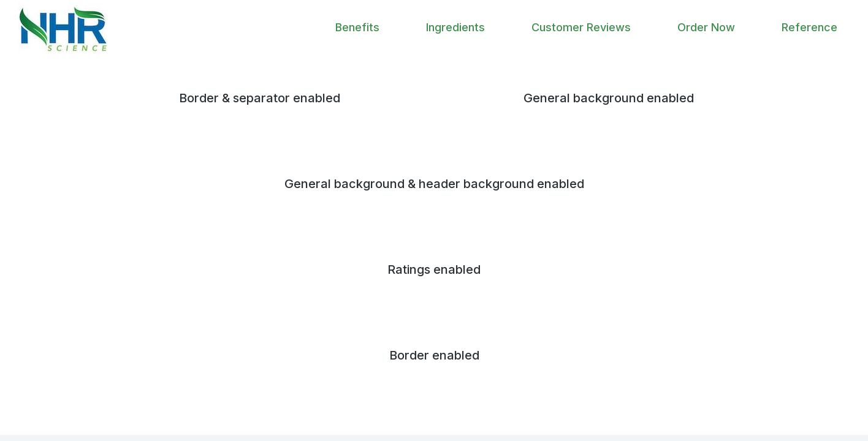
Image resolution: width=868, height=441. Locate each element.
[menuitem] (357, 28)
